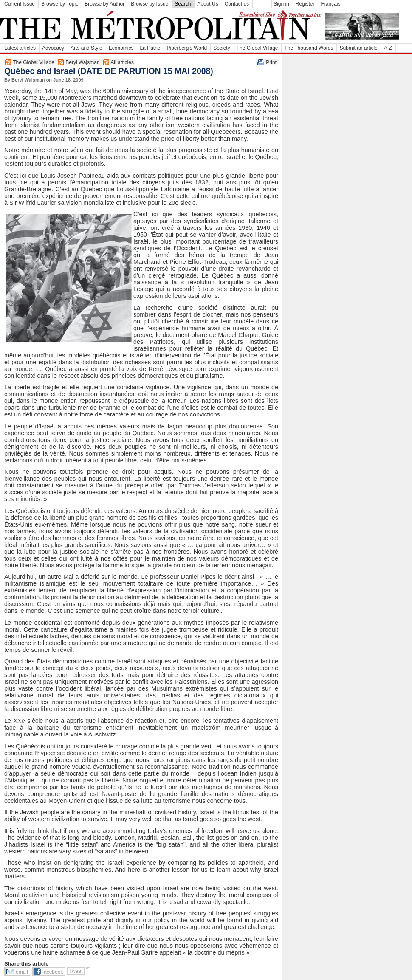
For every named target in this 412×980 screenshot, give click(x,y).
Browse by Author (104, 4)
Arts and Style (86, 48)
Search (183, 4)
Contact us (237, 4)
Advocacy (53, 48)
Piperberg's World (187, 48)
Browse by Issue (150, 4)
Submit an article (358, 48)
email (22, 972)
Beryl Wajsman (82, 62)
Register (305, 4)
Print (271, 62)
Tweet (76, 971)
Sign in (281, 4)
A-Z (388, 48)
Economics (121, 48)
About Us (207, 4)
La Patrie (150, 48)
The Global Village (257, 48)
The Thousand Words (309, 48)
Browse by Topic (60, 4)
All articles (122, 62)
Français (330, 4)
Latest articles (20, 48)
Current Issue (20, 4)
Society (222, 48)
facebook (53, 972)
